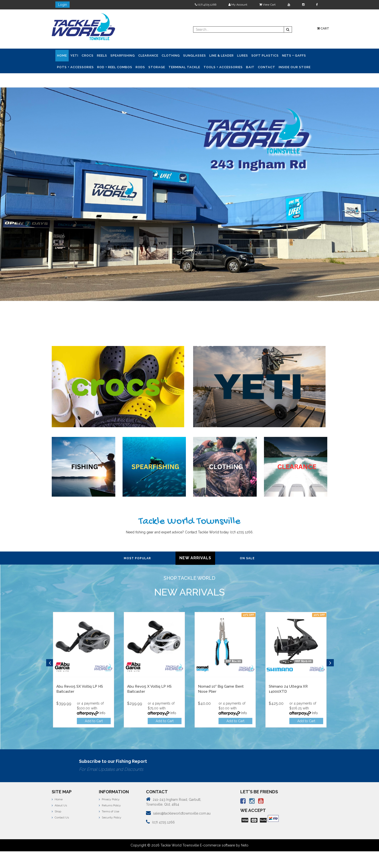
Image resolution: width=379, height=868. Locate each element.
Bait (250, 67)
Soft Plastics (265, 55)
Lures (243, 55)
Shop (56, 811)
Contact (267, 67)
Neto (245, 845)
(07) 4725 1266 (206, 5)
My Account (238, 5)
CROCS (88, 55)
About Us (59, 805)
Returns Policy (110, 805)
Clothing (171, 55)
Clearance (148, 55)
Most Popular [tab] (137, 558)
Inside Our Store (295, 67)
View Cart (267, 5)
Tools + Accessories (223, 67)
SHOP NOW (190, 253)
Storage (157, 67)
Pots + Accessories (75, 67)
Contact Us (60, 817)
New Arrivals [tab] (195, 558)
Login (62, 5)
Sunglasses (195, 55)
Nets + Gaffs (294, 55)
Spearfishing (123, 55)
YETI (74, 55)
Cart (323, 28)
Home (62, 55)
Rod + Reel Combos (115, 67)
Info (102, 713)
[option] (84, 671)
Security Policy (110, 817)
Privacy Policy (109, 799)
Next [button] (330, 663)
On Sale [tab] (247, 558)
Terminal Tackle (184, 67)
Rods (140, 67)
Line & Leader (222, 55)
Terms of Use (109, 811)
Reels (102, 55)
